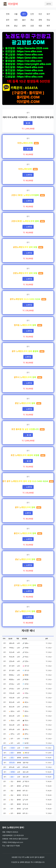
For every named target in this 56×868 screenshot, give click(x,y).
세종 (40, 26)
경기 (24, 14)
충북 (24, 26)
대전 (16, 20)
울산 (24, 20)
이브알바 (11, 4)
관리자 (49, 4)
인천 (32, 14)
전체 (8, 14)
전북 (8, 26)
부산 (40, 14)
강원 (32, 26)
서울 (16, 14)
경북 (40, 20)
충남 (16, 26)
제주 (48, 26)
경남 (32, 20)
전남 (48, 20)
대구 (48, 14)
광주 (8, 20)
